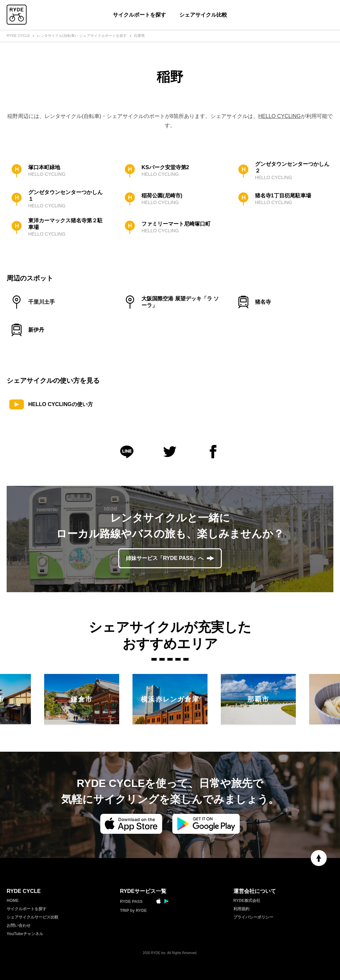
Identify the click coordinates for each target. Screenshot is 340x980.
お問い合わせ (19, 926)
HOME (13, 901)
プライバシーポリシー (253, 917)
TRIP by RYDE (133, 911)
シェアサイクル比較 (203, 15)
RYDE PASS (131, 902)
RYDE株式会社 (247, 901)
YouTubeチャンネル (25, 934)
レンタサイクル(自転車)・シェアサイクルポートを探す (82, 36)
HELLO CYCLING (280, 116)
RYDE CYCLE (18, 36)
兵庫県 (139, 36)
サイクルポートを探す (139, 15)
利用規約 (241, 909)
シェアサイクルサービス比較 (33, 917)
